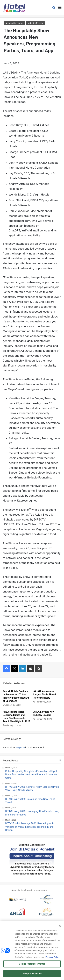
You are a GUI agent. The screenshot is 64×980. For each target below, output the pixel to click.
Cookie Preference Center (32, 965)
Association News (14, 23)
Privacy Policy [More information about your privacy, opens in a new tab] (53, 958)
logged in (20, 747)
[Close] (60, 927)
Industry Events (35, 23)
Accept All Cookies (32, 975)
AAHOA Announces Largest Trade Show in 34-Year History (45, 695)
